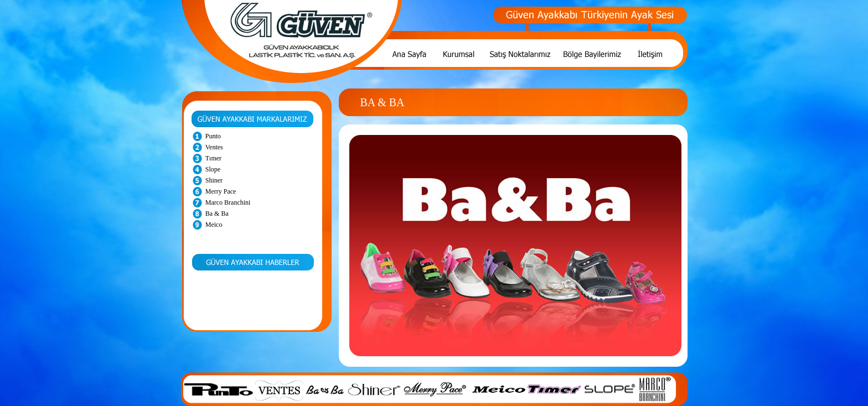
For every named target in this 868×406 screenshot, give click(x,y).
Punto (213, 136)
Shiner (214, 180)
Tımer (213, 158)
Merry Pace (221, 191)
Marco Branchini (228, 202)
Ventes (214, 147)
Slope (213, 169)
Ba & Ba (217, 214)
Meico (214, 225)
